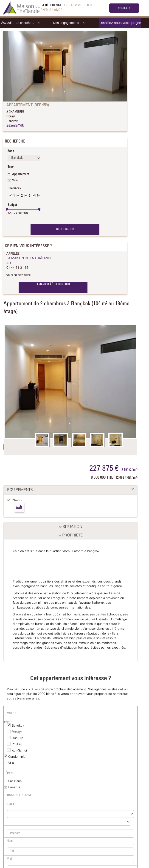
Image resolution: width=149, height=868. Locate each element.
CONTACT (124, 8)
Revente (14, 787)
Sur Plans (15, 781)
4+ (38, 196)
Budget (12, 205)
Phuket (17, 744)
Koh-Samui (19, 751)
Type (11, 167)
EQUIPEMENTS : (21, 490)
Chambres (14, 189)
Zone (11, 151)
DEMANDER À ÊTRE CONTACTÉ (53, 284)
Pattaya (17, 732)
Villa (15, 181)
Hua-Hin (17, 738)
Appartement (21, 174)
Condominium (18, 757)
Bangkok (18, 726)
